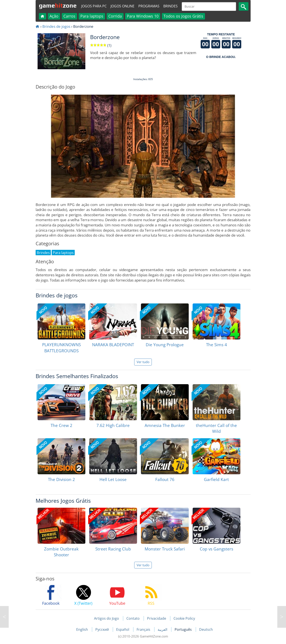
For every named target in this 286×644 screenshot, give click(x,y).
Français (144, 629)
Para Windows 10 (143, 16)
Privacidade (157, 618)
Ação (54, 16)
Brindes (170, 6)
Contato (133, 618)
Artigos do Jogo (107, 618)
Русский (102, 629)
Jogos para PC (94, 6)
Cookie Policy (184, 618)
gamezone (58, 5)
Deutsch (206, 629)
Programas (149, 6)
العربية (163, 629)
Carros (69, 16)
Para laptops (92, 16)
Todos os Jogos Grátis (183, 16)
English (83, 629)
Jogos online (122, 6)
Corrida (115, 16)
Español (123, 629)
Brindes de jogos (56, 26)
